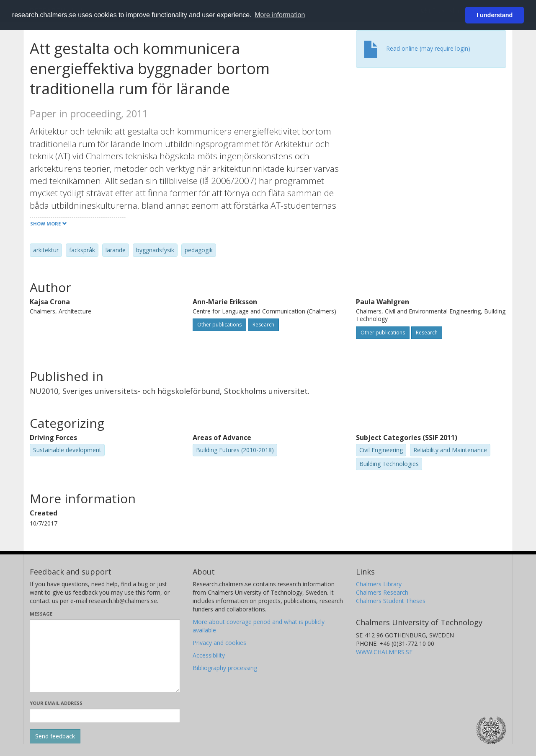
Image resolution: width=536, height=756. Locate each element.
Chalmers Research (382, 592)
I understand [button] (495, 15)
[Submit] (55, 736)
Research (263, 325)
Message (41, 614)
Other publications (219, 325)
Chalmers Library (379, 584)
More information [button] (280, 15)
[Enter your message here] (105, 656)
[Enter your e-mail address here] (105, 716)
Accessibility (209, 655)
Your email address (56, 703)
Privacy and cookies (219, 643)
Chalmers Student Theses (391, 601)
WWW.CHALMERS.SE (384, 652)
